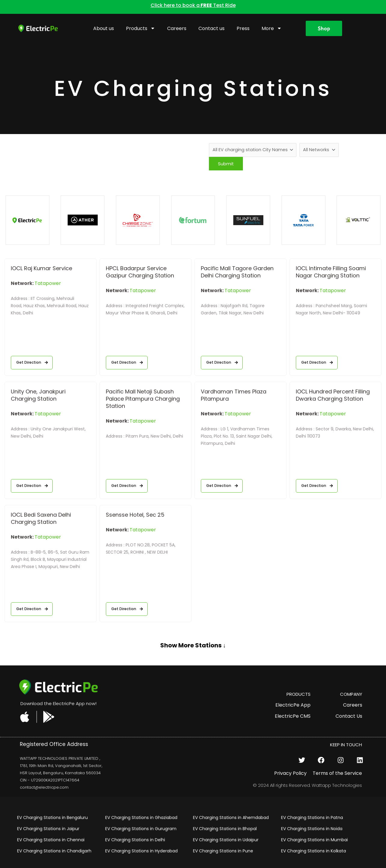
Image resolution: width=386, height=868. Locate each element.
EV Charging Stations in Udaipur (226, 840)
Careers (177, 28)
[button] (193, 651)
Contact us (211, 28)
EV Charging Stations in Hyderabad (141, 851)
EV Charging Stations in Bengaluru (52, 818)
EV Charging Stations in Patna (312, 818)
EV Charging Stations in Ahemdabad (231, 818)
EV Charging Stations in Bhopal (225, 829)
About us (104, 28)
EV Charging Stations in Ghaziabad (141, 818)
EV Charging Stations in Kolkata (314, 851)
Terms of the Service (337, 773)
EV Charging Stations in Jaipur (48, 829)
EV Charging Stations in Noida (312, 829)
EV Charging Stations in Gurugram (141, 829)
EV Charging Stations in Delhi (135, 840)
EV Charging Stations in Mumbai (314, 840)
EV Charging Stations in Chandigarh (54, 851)
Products (141, 28)
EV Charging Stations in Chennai (51, 840)
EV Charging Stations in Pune (223, 851)
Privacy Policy (290, 773)
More (272, 28)
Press (243, 28)
